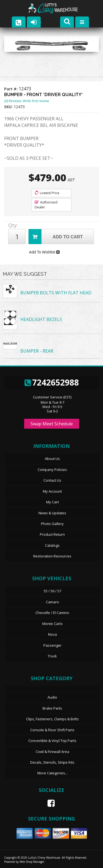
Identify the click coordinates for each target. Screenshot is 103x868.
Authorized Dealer (46, 205)
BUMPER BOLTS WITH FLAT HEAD (56, 293)
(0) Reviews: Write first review (27, 101)
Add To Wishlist (44, 252)
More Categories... (52, 773)
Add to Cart (56, 237)
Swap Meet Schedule (52, 424)
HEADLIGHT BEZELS (41, 319)
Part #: (11, 89)
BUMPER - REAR (37, 351)
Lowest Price (47, 193)
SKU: (9, 107)
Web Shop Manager (32, 862)
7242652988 (52, 382)
